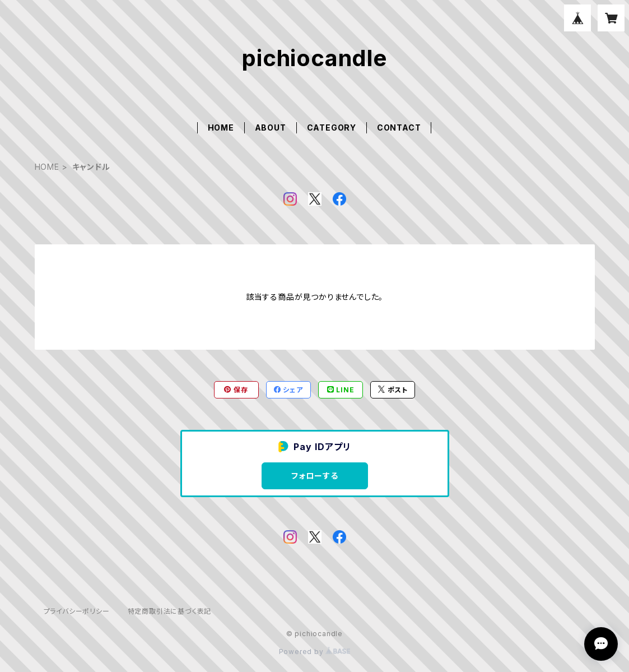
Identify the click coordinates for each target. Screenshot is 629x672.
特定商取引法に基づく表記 (170, 611)
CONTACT (399, 128)
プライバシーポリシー (77, 611)
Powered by (315, 652)
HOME (221, 128)
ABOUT (271, 128)
